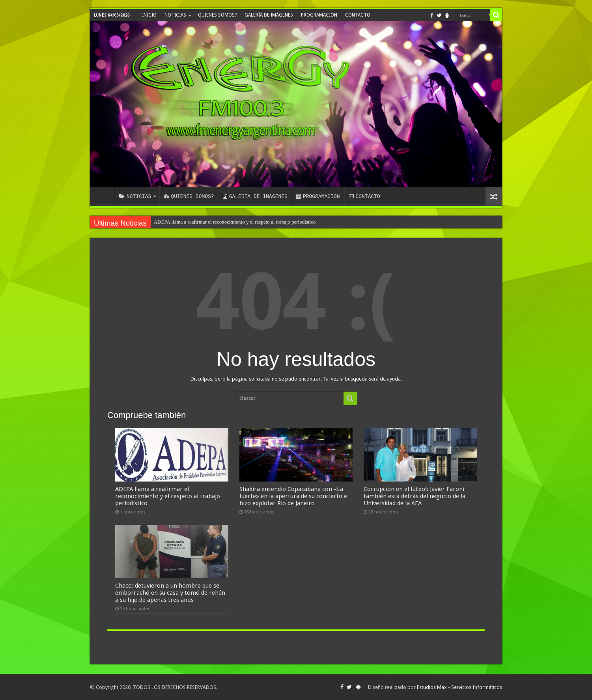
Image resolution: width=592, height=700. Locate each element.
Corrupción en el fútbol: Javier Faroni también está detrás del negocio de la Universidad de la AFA (415, 496)
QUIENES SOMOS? (217, 15)
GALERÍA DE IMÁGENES (269, 15)
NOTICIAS (175, 15)
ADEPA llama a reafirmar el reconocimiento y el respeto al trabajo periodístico (235, 222)
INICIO (149, 15)
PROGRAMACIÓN (319, 15)
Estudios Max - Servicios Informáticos (459, 687)
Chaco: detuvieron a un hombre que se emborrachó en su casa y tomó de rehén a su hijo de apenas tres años (170, 593)
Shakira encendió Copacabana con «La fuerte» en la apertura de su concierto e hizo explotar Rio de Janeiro (293, 496)
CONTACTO (358, 15)
